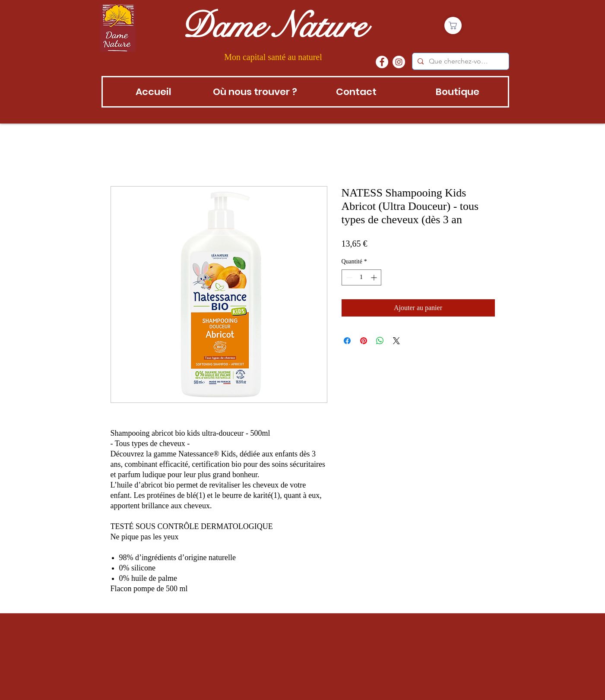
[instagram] (399, 62)
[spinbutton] (361, 277)
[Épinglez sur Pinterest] (364, 341)
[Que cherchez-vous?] (460, 61)
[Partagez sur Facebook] (347, 341)
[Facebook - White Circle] (382, 62)
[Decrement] (348, 277)
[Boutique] (453, 25)
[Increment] (375, 277)
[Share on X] (396, 341)
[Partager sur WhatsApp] (380, 341)
